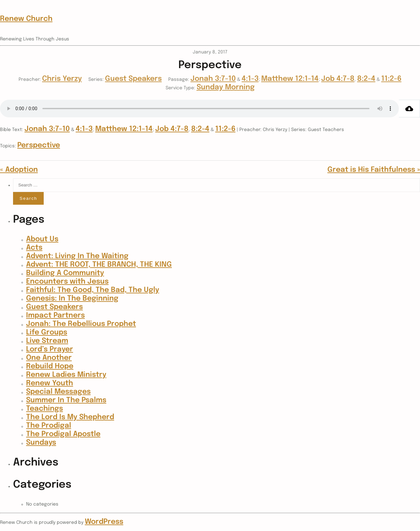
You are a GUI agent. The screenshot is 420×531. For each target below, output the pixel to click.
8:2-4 (366, 79)
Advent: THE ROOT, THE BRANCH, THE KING (99, 265)
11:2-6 (391, 79)
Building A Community (65, 273)
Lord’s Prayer (50, 349)
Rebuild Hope (50, 366)
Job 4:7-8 (338, 79)
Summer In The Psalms (66, 400)
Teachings (45, 409)
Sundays (41, 443)
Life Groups (47, 332)
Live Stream (47, 341)
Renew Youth (50, 383)
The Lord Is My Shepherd (70, 417)
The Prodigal (49, 426)
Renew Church (26, 19)
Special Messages (58, 392)
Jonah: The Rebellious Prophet (81, 324)
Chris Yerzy (62, 79)
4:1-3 (250, 79)
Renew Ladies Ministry (66, 375)
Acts (34, 248)
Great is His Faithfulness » (374, 170)
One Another (49, 358)
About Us (42, 239)
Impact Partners (55, 316)
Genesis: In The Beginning (72, 299)
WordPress (104, 522)
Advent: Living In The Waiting (77, 256)
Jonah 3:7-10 (213, 79)
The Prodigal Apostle (63, 434)
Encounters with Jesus (67, 282)
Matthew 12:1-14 (290, 79)
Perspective (39, 145)
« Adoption (19, 170)
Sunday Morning (226, 87)
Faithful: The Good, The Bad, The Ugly (93, 290)
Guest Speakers (133, 79)
